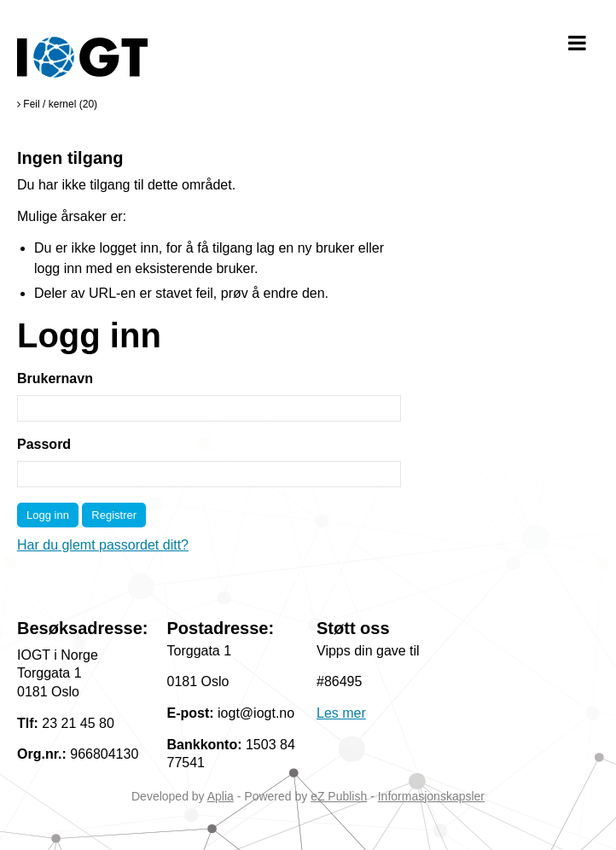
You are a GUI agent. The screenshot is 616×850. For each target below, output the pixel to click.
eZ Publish (339, 796)
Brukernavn (55, 378)
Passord (44, 444)
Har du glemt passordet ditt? (103, 545)
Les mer (341, 713)
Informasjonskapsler (431, 796)
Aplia (221, 796)
